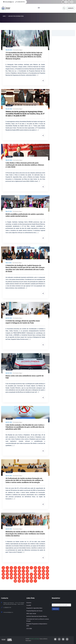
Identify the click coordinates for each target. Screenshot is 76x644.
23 (47, 571)
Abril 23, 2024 (9, 476)
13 (7, 571)
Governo (29, 603)
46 (43, 578)
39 (15, 578)
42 (27, 578)
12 (3, 571)
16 (19, 571)
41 (23, 578)
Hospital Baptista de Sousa (34, 611)
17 (23, 571)
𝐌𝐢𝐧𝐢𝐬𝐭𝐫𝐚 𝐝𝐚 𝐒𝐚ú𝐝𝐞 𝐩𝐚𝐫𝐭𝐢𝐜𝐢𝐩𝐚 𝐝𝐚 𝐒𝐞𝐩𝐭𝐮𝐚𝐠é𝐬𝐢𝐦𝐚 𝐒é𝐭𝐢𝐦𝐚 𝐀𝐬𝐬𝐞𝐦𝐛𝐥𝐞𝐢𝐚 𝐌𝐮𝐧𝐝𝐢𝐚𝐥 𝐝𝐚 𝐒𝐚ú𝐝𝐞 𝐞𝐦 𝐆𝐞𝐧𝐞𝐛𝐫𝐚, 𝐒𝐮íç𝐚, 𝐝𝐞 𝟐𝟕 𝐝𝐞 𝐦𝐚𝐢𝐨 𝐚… (25, 114)
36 (3, 578)
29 (23, 574)
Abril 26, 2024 (9, 318)
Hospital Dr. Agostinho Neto (34, 608)
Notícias (9, 46)
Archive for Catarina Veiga (16, 16)
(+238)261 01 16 (7, 607)
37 (7, 578)
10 (43, 568)
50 (23, 581)
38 (11, 578)
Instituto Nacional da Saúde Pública (37, 616)
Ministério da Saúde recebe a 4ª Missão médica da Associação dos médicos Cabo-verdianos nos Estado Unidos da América (25, 534)
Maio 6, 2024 (9, 263)
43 (31, 578)
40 (19, 578)
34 (43, 574)
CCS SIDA (29, 628)
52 (31, 581)
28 (19, 574)
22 (43, 571)
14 (11, 571)
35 (47, 574)
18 (27, 571)
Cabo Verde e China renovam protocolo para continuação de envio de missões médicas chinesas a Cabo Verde (25, 165)
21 (39, 571)
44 (35, 578)
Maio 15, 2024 (9, 211)
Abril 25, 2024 (9, 422)
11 (47, 568)
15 (15, 571)
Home (4, 16)
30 (27, 574)
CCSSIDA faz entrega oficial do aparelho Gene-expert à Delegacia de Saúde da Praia (23, 322)
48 (15, 581)
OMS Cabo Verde (31, 613)
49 (19, 581)
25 (7, 574)
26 (11, 574)
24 (3, 574)
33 (39, 574)
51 (27, 581)
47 (47, 578)
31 (31, 574)
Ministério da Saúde (34, 639)
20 (35, 571)
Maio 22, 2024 (9, 160)
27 (15, 574)
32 (35, 574)
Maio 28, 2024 (9, 50)
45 (39, 578)
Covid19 (29, 605)
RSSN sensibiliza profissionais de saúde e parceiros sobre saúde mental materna (25, 215)
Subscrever (56, 609)
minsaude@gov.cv (8, 612)
